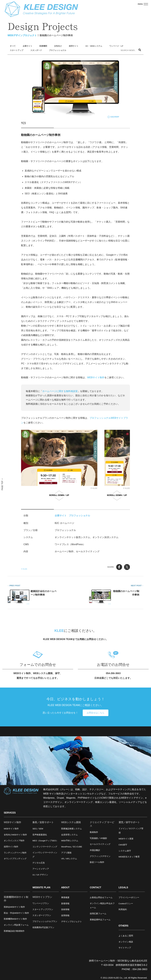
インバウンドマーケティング (45, 855)
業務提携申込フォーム (100, 920)
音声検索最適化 (40, 835)
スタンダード (36, 50)
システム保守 (125, 851)
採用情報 (65, 916)
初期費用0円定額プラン (43, 927)
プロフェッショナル (58, 50)
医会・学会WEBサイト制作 (16, 913)
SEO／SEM (38, 829)
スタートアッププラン (43, 909)
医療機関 (43, 46)
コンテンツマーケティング (45, 847)
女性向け (58, 46)
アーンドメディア (41, 869)
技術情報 (65, 909)
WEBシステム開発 (71, 822)
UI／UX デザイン (40, 875)
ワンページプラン (41, 903)
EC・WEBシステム (94, 46)
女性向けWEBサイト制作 (15, 835)
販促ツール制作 (97, 862)
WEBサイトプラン (42, 897)
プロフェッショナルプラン (45, 921)
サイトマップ (125, 948)
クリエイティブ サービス (102, 824)
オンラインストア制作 (14, 841)
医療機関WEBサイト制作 (16, 899)
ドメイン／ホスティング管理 (131, 831)
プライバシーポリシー (129, 898)
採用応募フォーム (98, 914)
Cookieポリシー (126, 904)
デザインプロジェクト (72, 922)
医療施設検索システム (72, 829)
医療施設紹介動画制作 (14, 931)
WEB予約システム (70, 841)
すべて (13, 46)
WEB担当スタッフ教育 (129, 857)
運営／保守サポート (129, 822)
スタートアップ (17, 50)
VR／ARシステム (69, 859)
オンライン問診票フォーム (16, 925)
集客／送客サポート (43, 822)
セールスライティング (100, 844)
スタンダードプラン (42, 915)
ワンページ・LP (116, 46)
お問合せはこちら (96, 713)
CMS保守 (123, 845)
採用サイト (74, 46)
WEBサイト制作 (96, 377)
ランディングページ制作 (15, 853)
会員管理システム (69, 835)
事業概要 (65, 898)
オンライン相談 (126, 942)
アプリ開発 (66, 853)
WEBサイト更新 (126, 839)
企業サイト (28, 46)
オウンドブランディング (15, 859)
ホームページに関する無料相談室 (60, 391)
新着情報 (65, 904)
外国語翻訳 (95, 850)
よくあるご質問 (126, 936)
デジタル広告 (39, 863)
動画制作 (94, 832)
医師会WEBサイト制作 (14, 907)
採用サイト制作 (11, 847)
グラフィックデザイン (100, 856)
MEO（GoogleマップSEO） (45, 841)
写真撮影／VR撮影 (98, 838)
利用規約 (123, 909)
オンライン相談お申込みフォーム (102, 906)
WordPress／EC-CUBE (72, 847)
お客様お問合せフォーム (101, 898)
